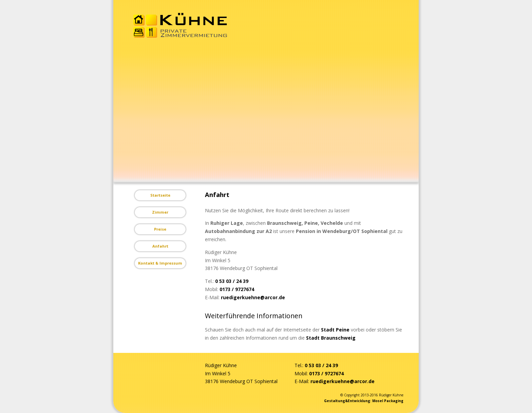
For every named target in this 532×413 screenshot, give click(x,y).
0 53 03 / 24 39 (232, 281)
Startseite (160, 195)
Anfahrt (160, 246)
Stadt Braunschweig (331, 338)
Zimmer (160, 212)
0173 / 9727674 (237, 289)
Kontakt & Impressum (160, 263)
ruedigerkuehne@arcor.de (253, 297)
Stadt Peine (335, 330)
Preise (160, 229)
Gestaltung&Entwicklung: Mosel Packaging (364, 401)
